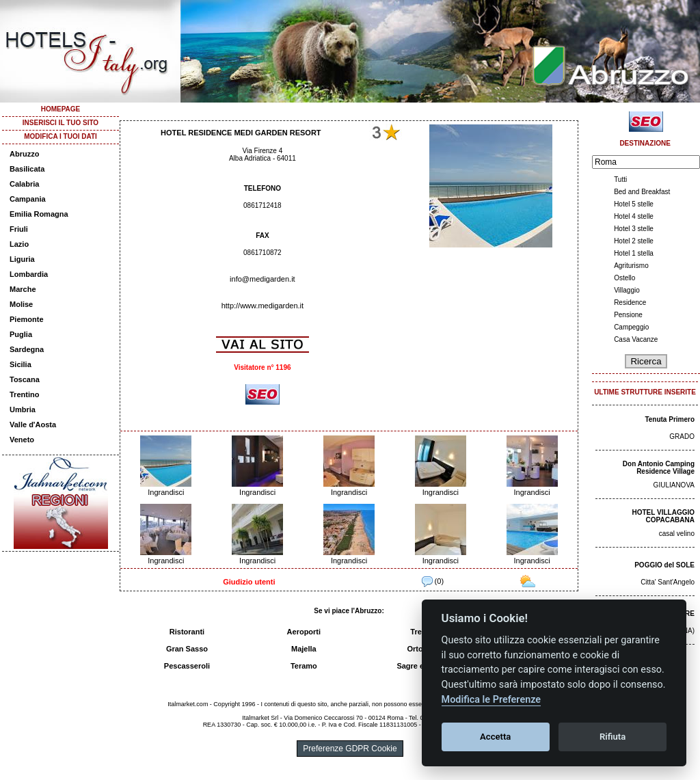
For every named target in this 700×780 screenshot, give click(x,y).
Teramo (304, 666)
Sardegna (27, 349)
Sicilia (21, 364)
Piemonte (27, 319)
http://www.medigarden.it (262, 306)
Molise (21, 304)
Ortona (419, 649)
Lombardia (29, 274)
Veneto (22, 440)
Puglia (21, 334)
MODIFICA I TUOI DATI (60, 136)
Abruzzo (24, 154)
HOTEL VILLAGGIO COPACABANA (663, 516)
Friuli (19, 229)
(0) (433, 581)
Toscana (25, 379)
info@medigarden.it (262, 279)
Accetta (495, 737)
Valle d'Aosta (33, 425)
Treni (419, 632)
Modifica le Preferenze (492, 700)
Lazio (19, 244)
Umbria (23, 409)
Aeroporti (304, 632)
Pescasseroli (187, 666)
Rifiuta (612, 737)
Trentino (24, 394)
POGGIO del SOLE (664, 565)
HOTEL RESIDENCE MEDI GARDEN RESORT (241, 133)
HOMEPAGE (61, 109)
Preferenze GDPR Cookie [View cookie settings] (350, 749)
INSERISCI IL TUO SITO (60, 123)
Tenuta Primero (670, 419)
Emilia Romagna (39, 214)
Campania (28, 199)
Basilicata (27, 169)
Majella (304, 649)
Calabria (24, 184)
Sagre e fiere (419, 666)
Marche (23, 289)
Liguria (22, 259)
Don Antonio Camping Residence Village (659, 468)
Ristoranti (187, 632)
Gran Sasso (187, 649)
